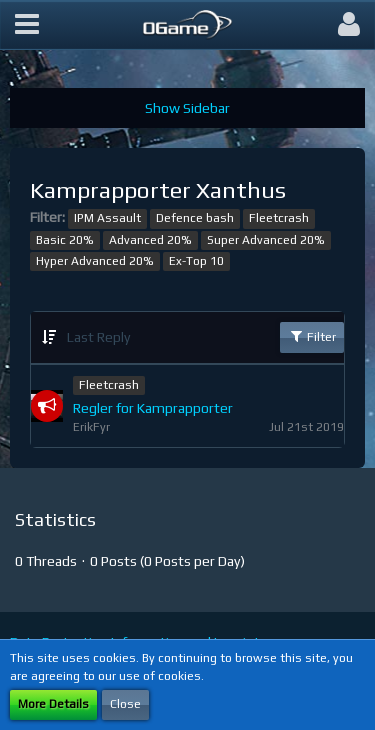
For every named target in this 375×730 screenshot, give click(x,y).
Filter (312, 336)
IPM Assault (107, 218)
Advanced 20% (150, 240)
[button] (27, 25)
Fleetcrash (279, 218)
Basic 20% (65, 240)
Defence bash (195, 218)
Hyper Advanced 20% (95, 261)
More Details (53, 704)
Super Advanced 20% (266, 240)
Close (125, 704)
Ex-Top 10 (196, 261)
